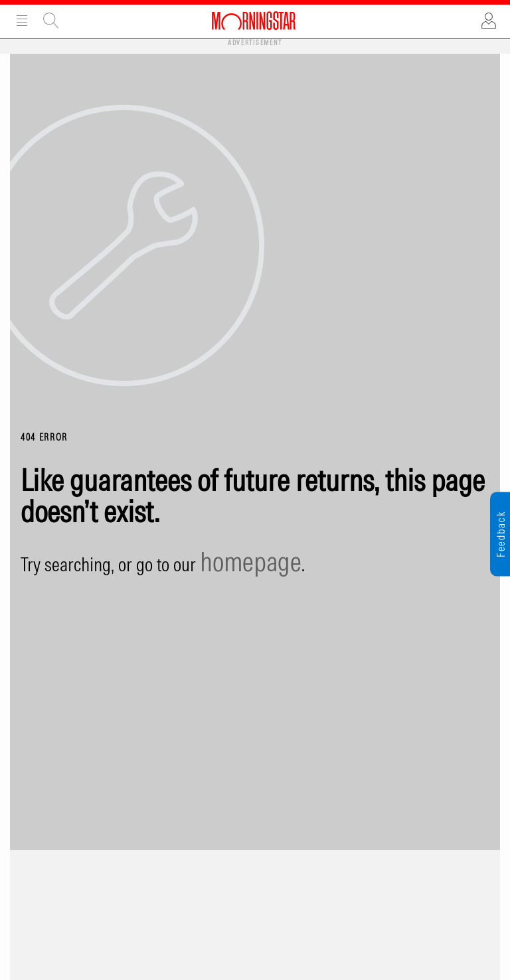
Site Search (51, 21)
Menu (22, 21)
